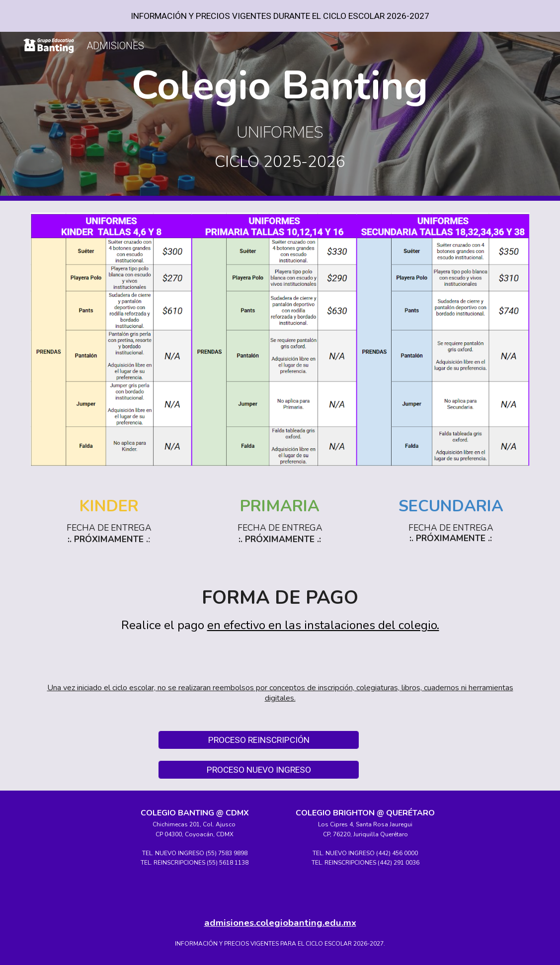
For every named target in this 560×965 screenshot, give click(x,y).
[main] (280, 116)
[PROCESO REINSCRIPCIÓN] (259, 740)
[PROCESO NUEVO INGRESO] (259, 770)
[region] (280, 16)
